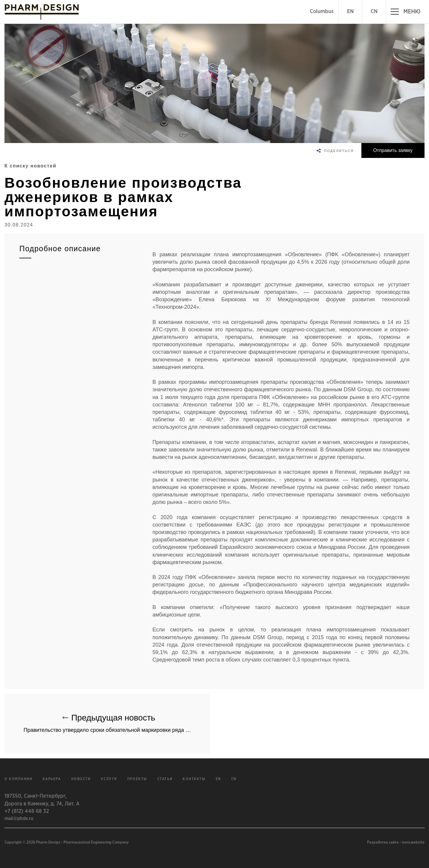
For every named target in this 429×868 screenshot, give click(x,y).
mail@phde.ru (19, 819)
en (218, 779)
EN (350, 12)
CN (374, 12)
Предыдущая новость (117, 721)
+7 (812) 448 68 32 (27, 811)
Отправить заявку (393, 150)
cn (234, 779)
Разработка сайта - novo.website (396, 843)
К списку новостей (30, 166)
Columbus (322, 12)
